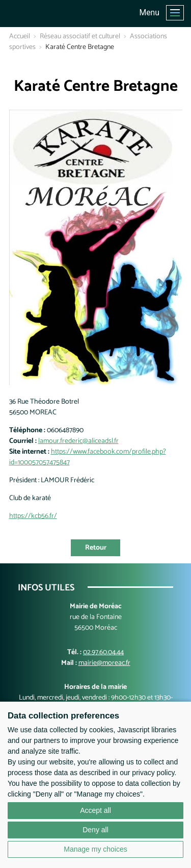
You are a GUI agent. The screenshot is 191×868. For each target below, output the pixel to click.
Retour (96, 548)
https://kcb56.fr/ (33, 516)
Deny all (95, 830)
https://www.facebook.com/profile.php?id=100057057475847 (88, 457)
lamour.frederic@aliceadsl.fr (78, 441)
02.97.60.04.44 (103, 652)
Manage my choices (95, 849)
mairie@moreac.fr (104, 663)
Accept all (95, 810)
